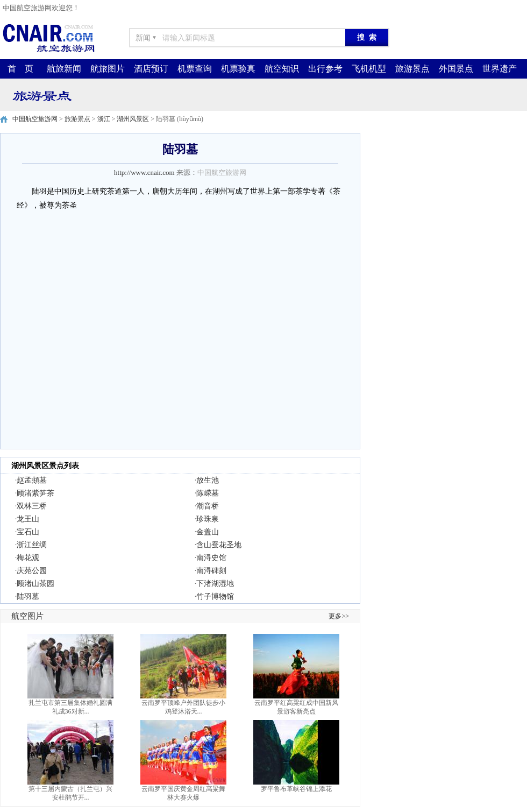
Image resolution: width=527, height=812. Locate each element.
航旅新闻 (64, 69)
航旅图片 (108, 69)
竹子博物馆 (215, 596)
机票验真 (238, 69)
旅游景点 (412, 69)
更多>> (339, 616)
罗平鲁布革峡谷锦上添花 (296, 789)
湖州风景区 (133, 119)
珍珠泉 (208, 519)
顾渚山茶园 (35, 584)
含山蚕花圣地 (219, 545)
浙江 (104, 119)
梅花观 (28, 558)
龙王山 (28, 519)
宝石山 (28, 532)
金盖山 (208, 532)
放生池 (208, 480)
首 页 (20, 69)
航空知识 (282, 69)
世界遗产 (500, 69)
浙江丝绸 (32, 545)
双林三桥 (32, 506)
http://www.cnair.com (144, 172)
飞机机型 (369, 69)
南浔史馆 (211, 558)
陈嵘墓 (208, 493)
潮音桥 (208, 506)
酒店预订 (151, 69)
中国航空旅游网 (35, 119)
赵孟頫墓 (32, 480)
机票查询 (195, 69)
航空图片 (27, 616)
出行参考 (325, 69)
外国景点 (456, 69)
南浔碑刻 (211, 571)
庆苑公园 (32, 571)
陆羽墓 (28, 596)
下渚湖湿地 (215, 584)
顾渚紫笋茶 (35, 493)
